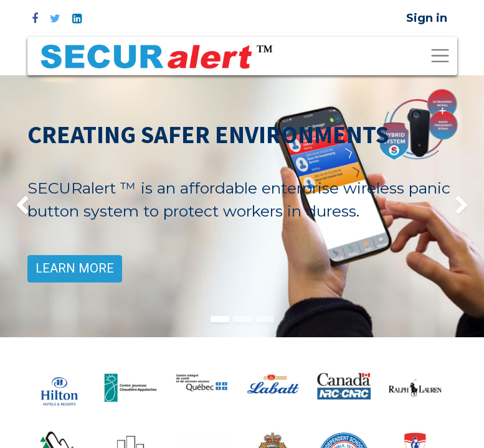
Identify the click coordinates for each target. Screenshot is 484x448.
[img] (19, 206)
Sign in (427, 18)
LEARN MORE (75, 268)
